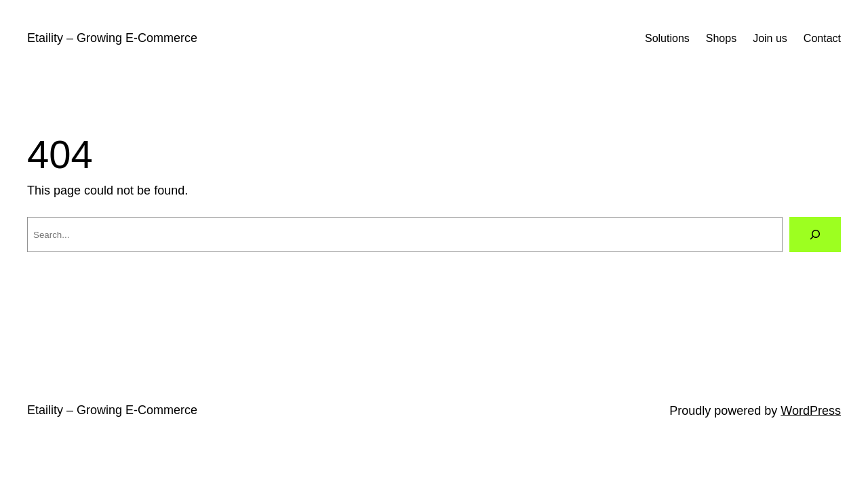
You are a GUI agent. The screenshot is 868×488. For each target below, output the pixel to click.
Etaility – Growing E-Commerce (112, 38)
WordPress (811, 411)
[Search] (815, 235)
